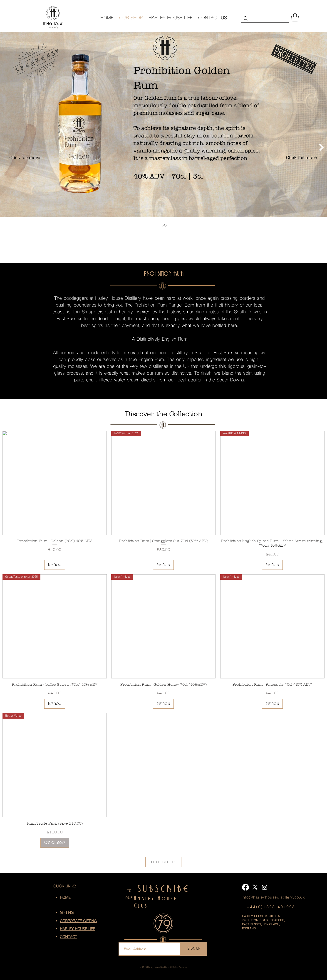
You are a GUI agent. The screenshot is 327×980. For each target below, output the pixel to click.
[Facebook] (245, 887)
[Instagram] (265, 887)
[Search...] (265, 19)
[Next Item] (322, 147)
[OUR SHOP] (163, 862)
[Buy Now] (55, 565)
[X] (255, 887)
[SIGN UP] (194, 949)
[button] (295, 18)
